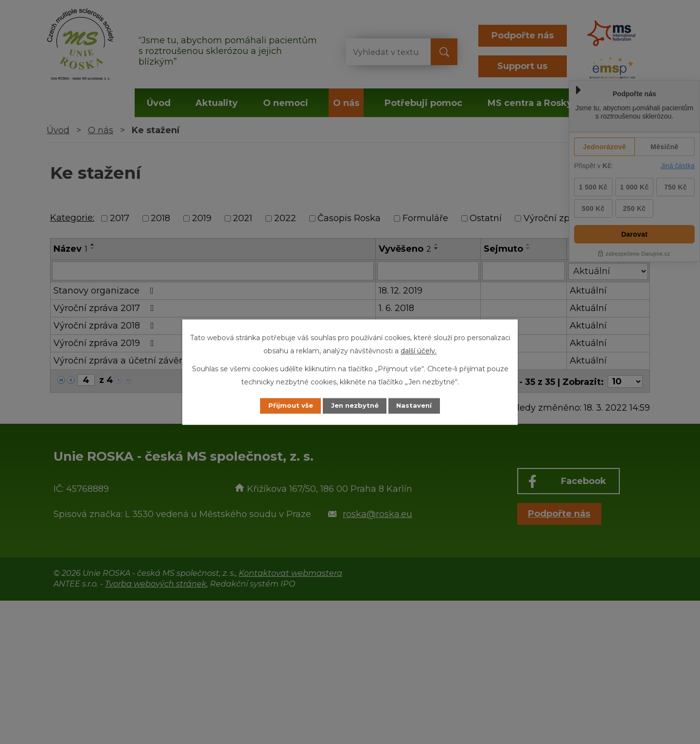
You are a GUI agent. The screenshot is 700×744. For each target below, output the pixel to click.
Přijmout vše (284, 406)
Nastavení (421, 406)
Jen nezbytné (355, 406)
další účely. (419, 350)
